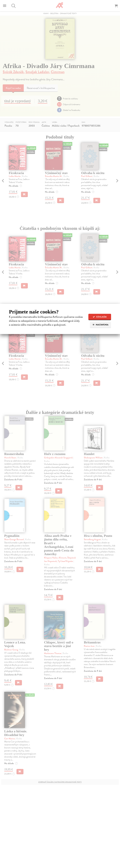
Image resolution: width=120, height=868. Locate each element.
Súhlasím (100, 317)
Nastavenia (100, 325)
